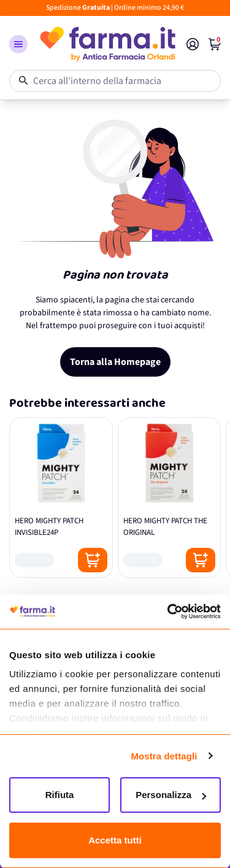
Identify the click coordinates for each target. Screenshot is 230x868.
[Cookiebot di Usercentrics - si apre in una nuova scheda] (167, 612)
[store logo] (107, 44)
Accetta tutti (115, 840)
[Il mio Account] (193, 44)
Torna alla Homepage (115, 362)
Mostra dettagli (164, 756)
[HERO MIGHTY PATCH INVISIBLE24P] (61, 497)
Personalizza (171, 795)
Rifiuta (60, 795)
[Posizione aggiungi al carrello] (93, 560)
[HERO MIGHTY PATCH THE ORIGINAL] (170, 497)
